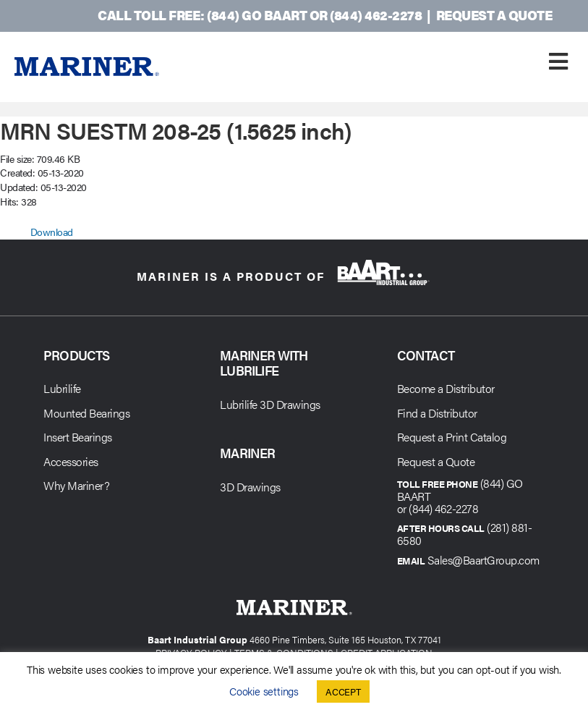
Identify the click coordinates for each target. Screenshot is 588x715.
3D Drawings (250, 487)
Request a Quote (494, 15)
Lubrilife (62, 388)
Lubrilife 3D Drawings (270, 404)
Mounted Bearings (86, 413)
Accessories (71, 461)
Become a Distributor (446, 388)
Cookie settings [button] (264, 691)
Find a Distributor (437, 413)
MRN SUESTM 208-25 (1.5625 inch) (176, 130)
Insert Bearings (78, 437)
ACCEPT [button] (343, 691)
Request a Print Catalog (452, 437)
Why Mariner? (76, 485)
